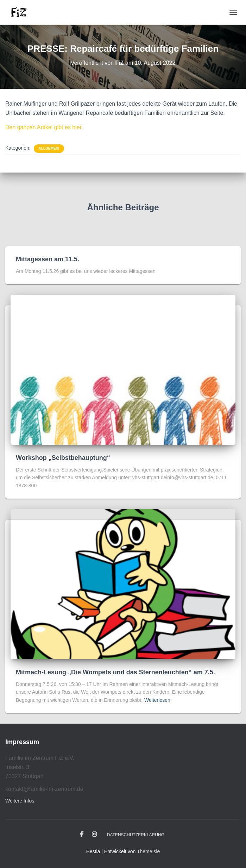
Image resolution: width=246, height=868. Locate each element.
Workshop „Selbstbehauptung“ (63, 458)
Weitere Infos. (20, 801)
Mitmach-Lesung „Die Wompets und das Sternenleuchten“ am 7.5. (115, 672)
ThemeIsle (148, 851)
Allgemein (49, 148)
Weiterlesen (157, 700)
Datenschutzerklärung (136, 835)
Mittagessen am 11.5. (48, 259)
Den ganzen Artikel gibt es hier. (44, 127)
